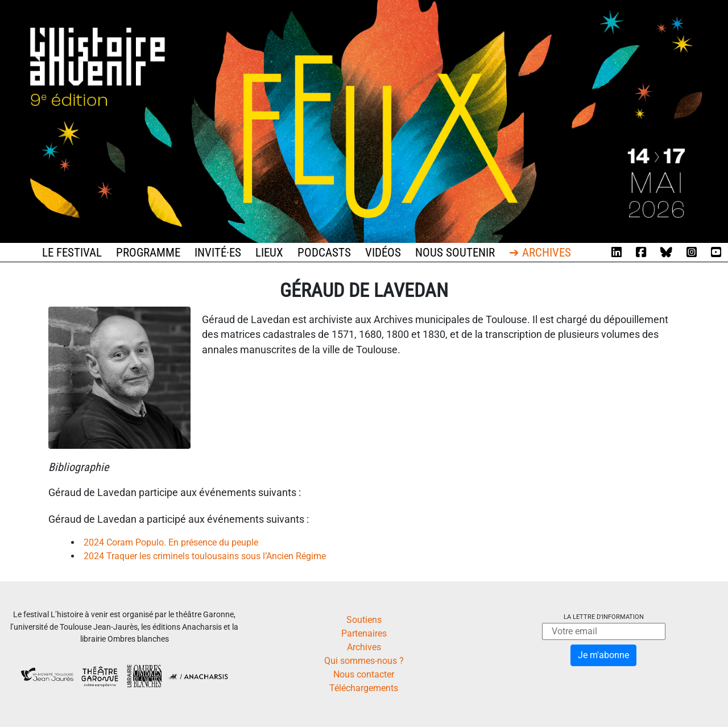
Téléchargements (364, 688)
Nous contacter (364, 674)
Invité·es (218, 253)
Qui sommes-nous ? (364, 661)
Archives (364, 647)
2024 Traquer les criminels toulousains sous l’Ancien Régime (205, 556)
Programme (148, 253)
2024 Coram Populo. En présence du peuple (171, 542)
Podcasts (324, 253)
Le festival (72, 253)
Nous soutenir (455, 253)
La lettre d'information (604, 617)
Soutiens (364, 620)
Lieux (269, 253)
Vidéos (383, 253)
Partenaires (364, 633)
